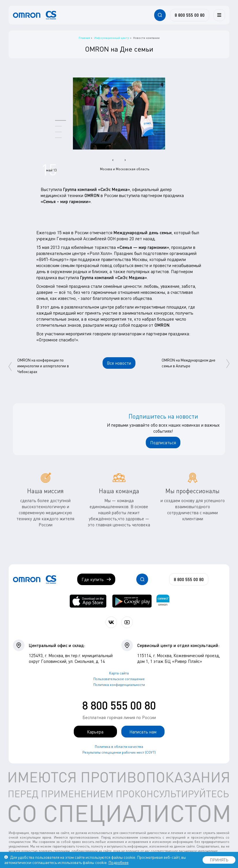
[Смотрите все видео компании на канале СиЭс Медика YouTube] (127, 622)
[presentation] (113, 160)
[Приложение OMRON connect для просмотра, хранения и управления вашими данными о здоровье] (163, 601)
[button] (61, 120)
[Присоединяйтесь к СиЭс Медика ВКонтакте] (111, 622)
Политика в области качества (119, 747)
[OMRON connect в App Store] (88, 601)
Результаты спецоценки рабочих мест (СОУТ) (119, 752)
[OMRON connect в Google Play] (132, 601)
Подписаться (163, 442)
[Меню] (219, 15)
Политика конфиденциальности (119, 685)
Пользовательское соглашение (119, 679)
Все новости (119, 363)
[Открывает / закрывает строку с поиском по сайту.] (160, 15)
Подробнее (118, 862)
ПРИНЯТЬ (219, 860)
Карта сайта (119, 673)
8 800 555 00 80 (119, 705)
